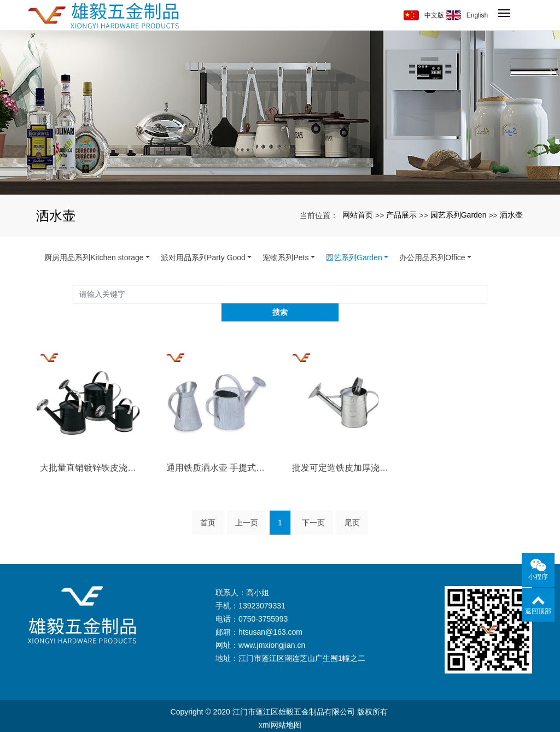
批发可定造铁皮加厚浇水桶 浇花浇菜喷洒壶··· (343, 450)
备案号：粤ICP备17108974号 (280, 720)
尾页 (352, 505)
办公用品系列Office (432, 257)
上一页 (247, 505)
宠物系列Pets (285, 257)
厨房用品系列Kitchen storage (94, 257)
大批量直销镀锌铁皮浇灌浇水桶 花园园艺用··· (91, 450)
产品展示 (401, 215)
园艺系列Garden (459, 215)
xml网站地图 (280, 707)
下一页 (313, 505)
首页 (208, 505)
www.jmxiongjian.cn (272, 627)
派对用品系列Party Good (203, 257)
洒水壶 (511, 215)
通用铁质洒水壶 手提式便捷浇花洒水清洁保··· (217, 450)
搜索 (487, 294)
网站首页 (358, 215)
